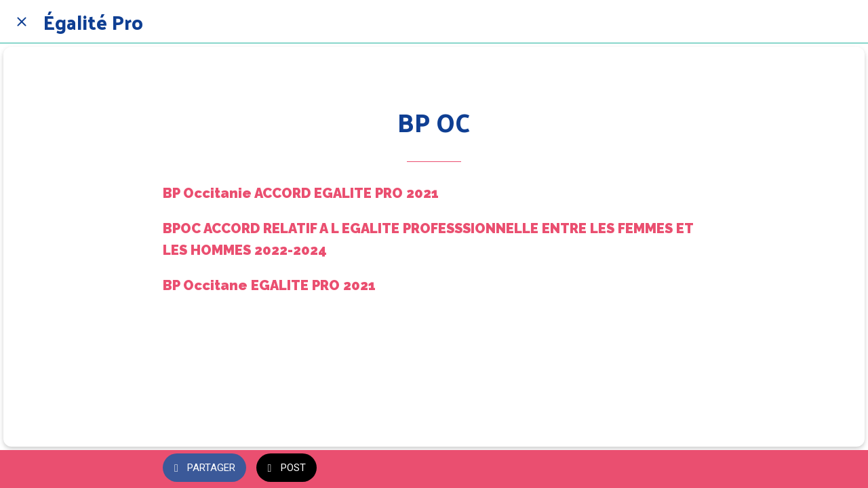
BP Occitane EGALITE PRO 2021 (269, 285)
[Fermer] (22, 22)
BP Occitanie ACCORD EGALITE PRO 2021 (301, 193)
